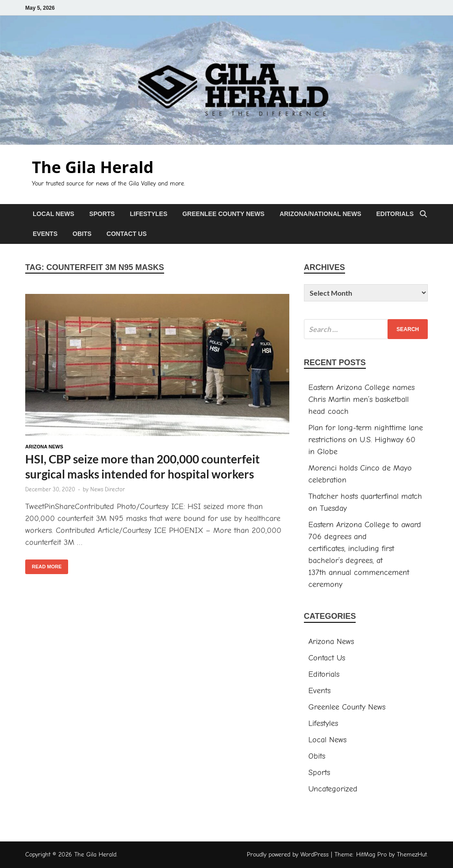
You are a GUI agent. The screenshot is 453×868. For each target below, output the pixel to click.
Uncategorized (333, 789)
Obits (82, 234)
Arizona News (44, 447)
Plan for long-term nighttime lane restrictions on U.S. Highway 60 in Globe (366, 440)
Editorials (395, 214)
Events (45, 234)
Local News (54, 214)
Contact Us (127, 234)
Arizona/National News (321, 214)
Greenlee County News (223, 214)
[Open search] (423, 214)
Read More (43, 564)
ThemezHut (412, 854)
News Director (107, 489)
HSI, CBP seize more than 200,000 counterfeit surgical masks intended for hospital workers (142, 467)
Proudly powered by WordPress (288, 854)
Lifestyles (148, 214)
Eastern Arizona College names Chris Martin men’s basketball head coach (361, 399)
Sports (102, 214)
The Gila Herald (93, 167)
